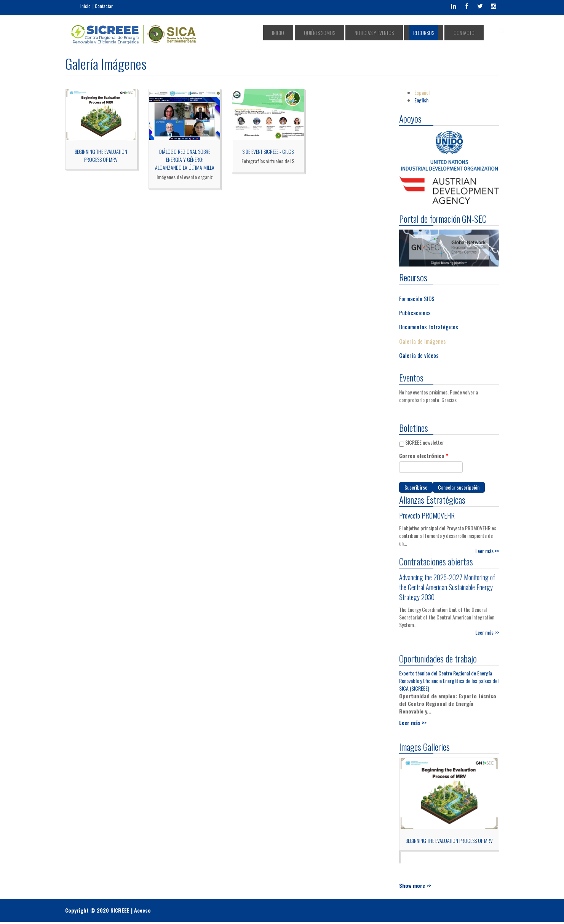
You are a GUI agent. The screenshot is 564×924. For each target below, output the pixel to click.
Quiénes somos (350, 33)
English (421, 100)
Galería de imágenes (423, 341)
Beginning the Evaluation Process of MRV (101, 155)
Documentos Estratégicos (429, 327)
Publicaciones (415, 312)
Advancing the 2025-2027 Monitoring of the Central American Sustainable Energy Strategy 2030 (447, 584)
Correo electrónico (424, 456)
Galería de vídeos (419, 355)
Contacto (468, 33)
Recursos (436, 33)
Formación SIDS (417, 298)
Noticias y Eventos (395, 33)
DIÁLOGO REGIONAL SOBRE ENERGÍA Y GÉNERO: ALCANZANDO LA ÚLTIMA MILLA (185, 159)
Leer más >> (487, 551)
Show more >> (415, 885)
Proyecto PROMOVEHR (427, 515)
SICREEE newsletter (425, 442)
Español (422, 92)
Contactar (104, 6)
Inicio (85, 6)
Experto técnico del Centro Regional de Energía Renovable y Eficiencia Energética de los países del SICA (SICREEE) (449, 677)
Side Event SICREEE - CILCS (268, 151)
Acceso (142, 910)
